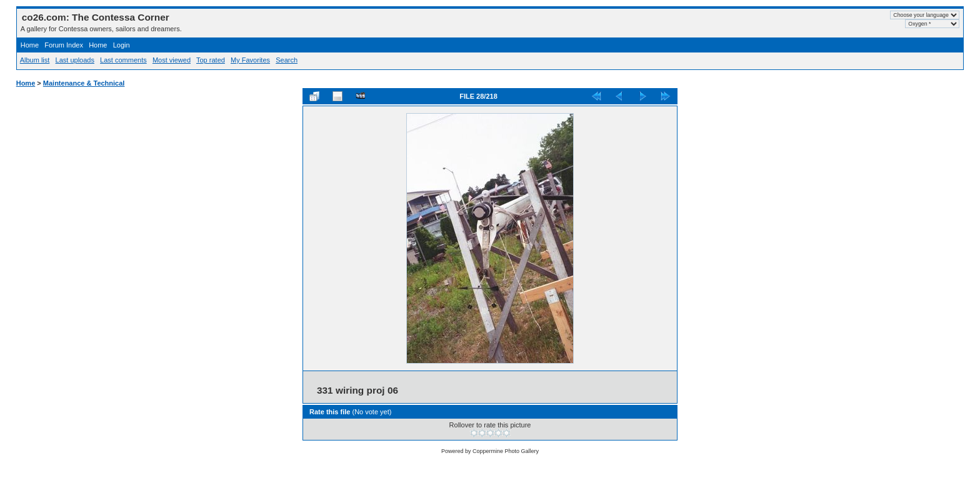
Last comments (123, 60)
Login (122, 45)
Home (30, 45)
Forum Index (64, 45)
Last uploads (75, 60)
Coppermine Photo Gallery (506, 451)
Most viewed (172, 60)
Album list (35, 60)
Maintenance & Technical (84, 83)
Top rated (211, 60)
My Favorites (250, 60)
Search (287, 60)
